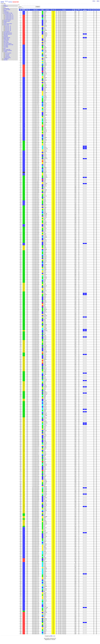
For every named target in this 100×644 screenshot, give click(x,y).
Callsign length (8, 44)
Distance (6, 37)
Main (5, 5)
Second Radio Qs (8, 34)
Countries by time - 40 (9, 18)
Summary (6, 6)
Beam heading (7, 38)
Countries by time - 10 (9, 14)
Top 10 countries (8, 53)
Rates (5, 11)
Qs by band (7, 54)
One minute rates (8, 33)
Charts (5, 52)
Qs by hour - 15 (8, 27)
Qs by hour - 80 (8, 31)
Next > (98, 1)
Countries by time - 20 (9, 17)
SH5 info (6, 60)
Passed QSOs (7, 21)
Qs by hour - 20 (8, 28)
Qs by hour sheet (8, 24)
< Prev (94, 1)
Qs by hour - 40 (8, 30)
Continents (6, 40)
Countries (6, 12)
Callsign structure (8, 45)
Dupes (5, 23)
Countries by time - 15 (9, 16)
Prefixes (6, 35)
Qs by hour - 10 (8, 26)
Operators (6, 8)
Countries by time (8, 13)
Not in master (7, 49)
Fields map (6, 42)
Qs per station (7, 20)
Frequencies (7, 56)
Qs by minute (7, 32)
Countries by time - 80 (9, 19)
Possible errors (8, 51)
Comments (6, 59)
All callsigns (7, 10)
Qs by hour (6, 25)
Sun (5, 48)
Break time (6, 39)
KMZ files (6, 41)
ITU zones (6, 47)
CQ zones (6, 46)
